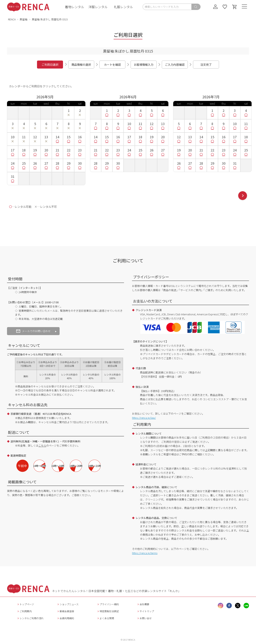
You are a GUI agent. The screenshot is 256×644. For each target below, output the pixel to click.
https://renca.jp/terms (145, 553)
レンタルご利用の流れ (30, 618)
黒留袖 (24, 19)
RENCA (12, 19)
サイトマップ (145, 611)
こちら (42, 445)
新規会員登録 (65, 611)
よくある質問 (105, 618)
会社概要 (143, 604)
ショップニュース (68, 604)
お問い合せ (144, 618)
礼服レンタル (123, 7)
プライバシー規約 (108, 604)
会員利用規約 (65, 618)
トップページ (25, 604)
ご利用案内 (24, 611)
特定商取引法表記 (108, 611)
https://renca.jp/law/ (144, 418)
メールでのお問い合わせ (33, 331)
